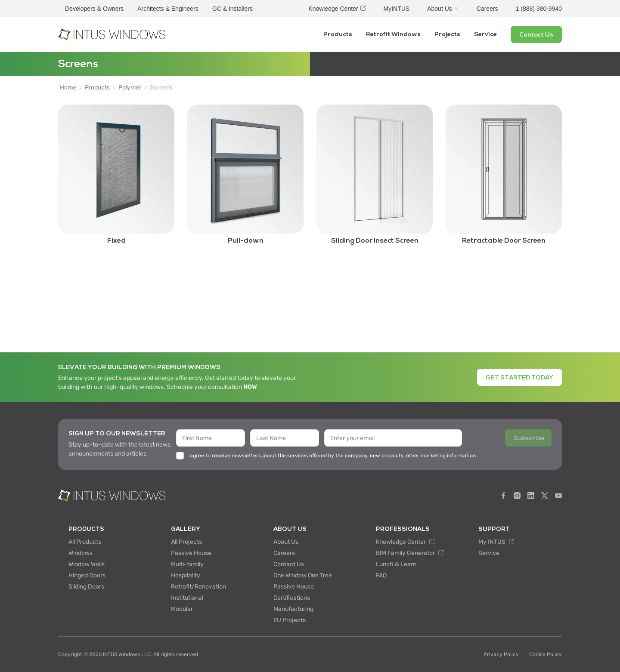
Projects (447, 34)
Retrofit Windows (393, 34)
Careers (284, 553)
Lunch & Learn (396, 564)
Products (338, 34)
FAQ (381, 575)
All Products (85, 542)
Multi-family (187, 564)
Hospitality (186, 575)
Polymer (130, 88)
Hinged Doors (87, 575)
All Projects (186, 542)
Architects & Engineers (168, 9)
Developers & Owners (94, 9)
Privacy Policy (501, 654)
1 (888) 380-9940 (539, 9)
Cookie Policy (546, 654)
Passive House (191, 553)
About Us (286, 542)
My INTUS (496, 542)
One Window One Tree (303, 575)
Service (485, 34)
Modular (182, 609)
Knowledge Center (405, 542)
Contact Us (289, 564)
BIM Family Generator (410, 553)
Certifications (292, 598)
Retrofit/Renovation (198, 587)
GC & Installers (232, 9)
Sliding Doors (86, 587)
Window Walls (87, 564)
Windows (81, 553)
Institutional (187, 598)
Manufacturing (293, 609)
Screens (161, 88)
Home (68, 88)
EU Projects (290, 620)
